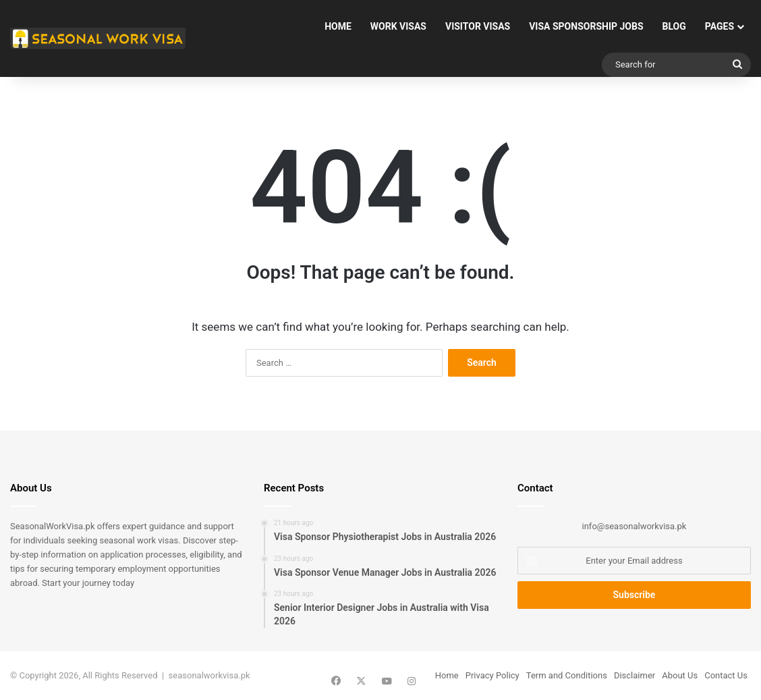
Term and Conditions (567, 675)
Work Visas (398, 26)
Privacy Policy (492, 675)
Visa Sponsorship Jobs (586, 26)
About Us (680, 675)
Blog (674, 26)
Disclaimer (635, 675)
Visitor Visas (478, 26)
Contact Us (726, 675)
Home (338, 26)
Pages (720, 26)
